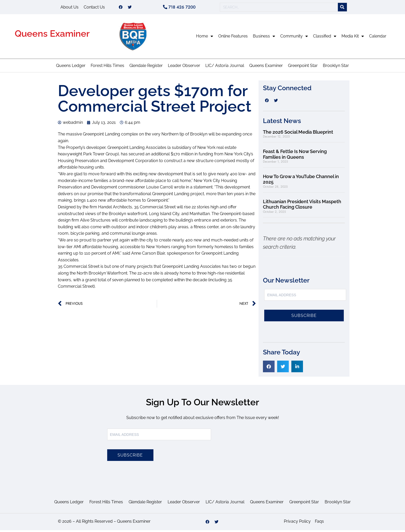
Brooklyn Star (336, 67)
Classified (325, 38)
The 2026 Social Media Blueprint (298, 134)
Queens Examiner (52, 35)
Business (264, 38)
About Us (69, 8)
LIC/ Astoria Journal (225, 67)
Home (205, 38)
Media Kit (353, 38)
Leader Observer (184, 67)
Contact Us (94, 8)
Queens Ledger (71, 67)
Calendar (378, 38)
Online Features (233, 38)
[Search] (342, 8)
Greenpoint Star (303, 67)
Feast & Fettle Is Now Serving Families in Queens (295, 156)
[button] (269, 368)
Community (294, 38)
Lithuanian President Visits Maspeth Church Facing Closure (302, 206)
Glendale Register (146, 67)
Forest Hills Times (107, 67)
